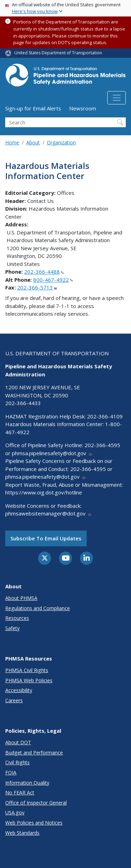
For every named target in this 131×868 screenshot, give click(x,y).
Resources (17, 618)
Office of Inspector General (36, 803)
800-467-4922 (53, 280)
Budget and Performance (34, 753)
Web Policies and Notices (34, 823)
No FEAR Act (20, 792)
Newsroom (83, 108)
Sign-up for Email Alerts (33, 108)
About (33, 142)
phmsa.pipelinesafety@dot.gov (52, 453)
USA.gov (15, 812)
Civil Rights (17, 762)
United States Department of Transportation (58, 53)
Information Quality (27, 783)
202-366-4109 (105, 416)
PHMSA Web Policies (29, 680)
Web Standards (22, 833)
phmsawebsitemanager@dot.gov (49, 513)
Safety (12, 628)
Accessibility (19, 690)
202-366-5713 (37, 287)
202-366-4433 (23, 403)
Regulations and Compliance (38, 608)
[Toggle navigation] (117, 98)
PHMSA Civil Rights (27, 670)
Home (12, 142)
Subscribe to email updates (46, 538)
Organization (61, 142)
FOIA (11, 773)
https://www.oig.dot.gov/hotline (44, 492)
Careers (14, 700)
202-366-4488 (44, 272)
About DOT (18, 742)
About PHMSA (21, 598)
